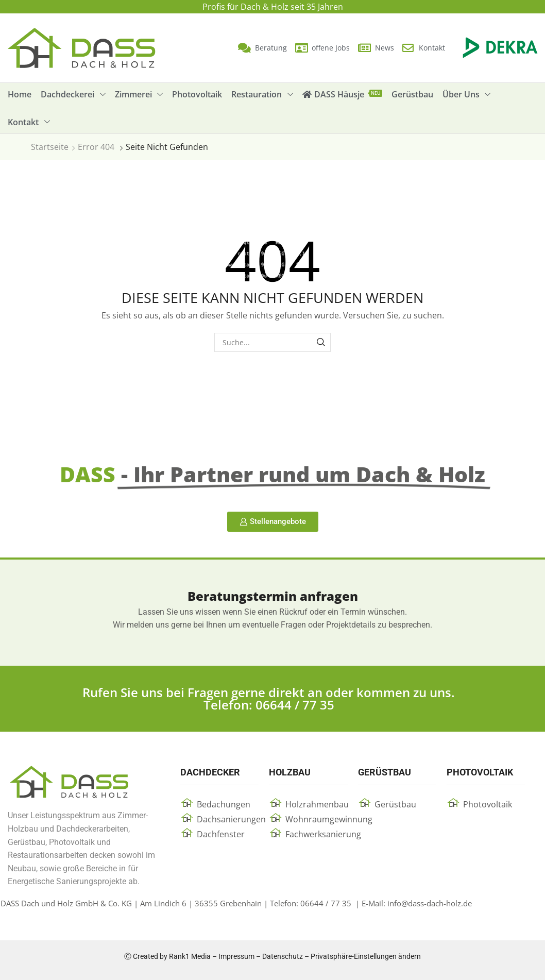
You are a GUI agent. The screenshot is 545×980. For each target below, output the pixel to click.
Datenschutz (283, 956)
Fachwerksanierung (323, 834)
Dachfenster (221, 834)
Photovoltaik (488, 804)
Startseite (50, 147)
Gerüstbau (395, 804)
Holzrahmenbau (317, 804)
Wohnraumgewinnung (329, 819)
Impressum (236, 956)
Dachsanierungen (231, 819)
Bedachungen (224, 804)
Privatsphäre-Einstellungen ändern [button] (366, 956)
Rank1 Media (190, 956)
